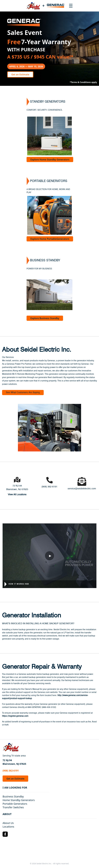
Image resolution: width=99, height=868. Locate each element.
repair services (45, 371)
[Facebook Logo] (5, 834)
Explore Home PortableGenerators (50, 239)
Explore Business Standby (45, 318)
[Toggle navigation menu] (71, 6)
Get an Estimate (20, 74)
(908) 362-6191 (49, 487)
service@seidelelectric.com (82, 489)
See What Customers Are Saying (23, 393)
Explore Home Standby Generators (50, 159)
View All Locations (17, 495)
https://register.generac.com (15, 716)
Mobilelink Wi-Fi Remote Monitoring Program (23, 374)
